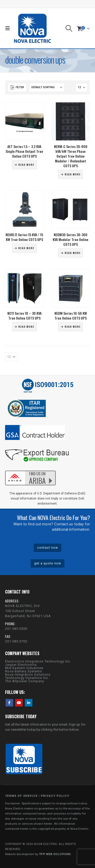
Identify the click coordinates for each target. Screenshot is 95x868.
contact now (48, 548)
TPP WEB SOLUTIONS (55, 854)
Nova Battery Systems (24, 671)
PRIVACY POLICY (55, 796)
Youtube (19, 703)
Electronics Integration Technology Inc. (38, 661)
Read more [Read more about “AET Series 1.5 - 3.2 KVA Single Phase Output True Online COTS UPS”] (26, 165)
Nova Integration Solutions (28, 675)
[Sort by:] (47, 87)
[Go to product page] (24, 122)
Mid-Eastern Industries (24, 668)
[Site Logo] (32, 28)
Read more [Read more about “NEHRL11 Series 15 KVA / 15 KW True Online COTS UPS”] (26, 248)
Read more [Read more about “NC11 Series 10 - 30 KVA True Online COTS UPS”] (26, 327)
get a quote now (48, 563)
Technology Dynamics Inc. (27, 678)
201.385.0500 (16, 629)
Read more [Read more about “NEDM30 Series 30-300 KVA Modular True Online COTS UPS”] (73, 253)
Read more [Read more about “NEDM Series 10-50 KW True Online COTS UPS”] (73, 327)
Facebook (9, 703)
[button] (9, 28)
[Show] (81, 87)
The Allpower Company (25, 681)
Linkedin (29, 703)
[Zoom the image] (30, 470)
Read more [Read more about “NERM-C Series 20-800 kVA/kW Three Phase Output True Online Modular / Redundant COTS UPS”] (73, 174)
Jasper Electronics (21, 665)
